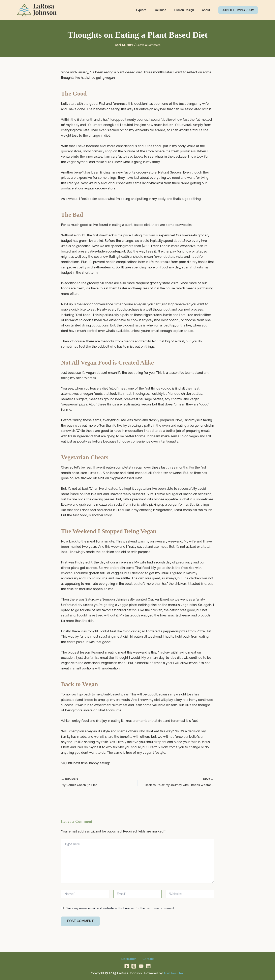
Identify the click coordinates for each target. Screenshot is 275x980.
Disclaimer (130, 959)
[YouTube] (141, 966)
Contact (147, 959)
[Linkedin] (148, 966)
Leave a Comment (148, 45)
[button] (238, 10)
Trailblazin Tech (175, 973)
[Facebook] (127, 966)
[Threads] (134, 966)
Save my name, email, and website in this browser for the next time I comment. (121, 908)
